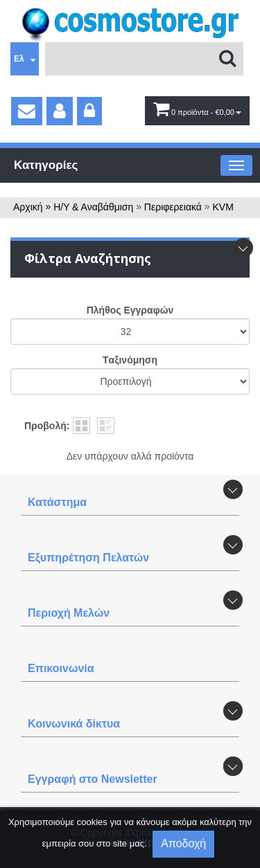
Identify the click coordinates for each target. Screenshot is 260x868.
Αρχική (28, 207)
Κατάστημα (57, 502)
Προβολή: (47, 426)
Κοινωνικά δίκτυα (74, 724)
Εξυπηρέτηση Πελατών (88, 558)
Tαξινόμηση (130, 360)
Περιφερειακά (173, 207)
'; (130, 332)
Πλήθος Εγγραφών (130, 310)
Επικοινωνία (61, 668)
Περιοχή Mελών (69, 613)
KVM (223, 207)
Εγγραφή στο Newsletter (93, 779)
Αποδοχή (183, 843)
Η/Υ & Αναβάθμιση (93, 207)
